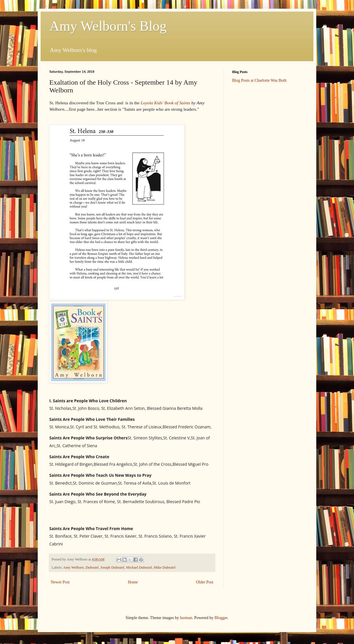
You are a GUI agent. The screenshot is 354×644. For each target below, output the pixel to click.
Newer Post (60, 582)
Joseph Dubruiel (112, 567)
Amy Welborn (74, 567)
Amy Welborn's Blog (108, 26)
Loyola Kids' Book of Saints (166, 103)
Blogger (221, 618)
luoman (186, 618)
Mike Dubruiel (165, 567)
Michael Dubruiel (139, 567)
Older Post (205, 582)
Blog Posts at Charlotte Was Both (259, 80)
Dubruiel (92, 567)
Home (133, 582)
